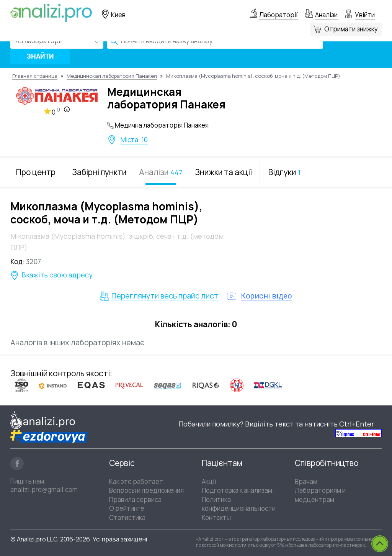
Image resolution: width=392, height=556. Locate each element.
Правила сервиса (135, 499)
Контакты (216, 517)
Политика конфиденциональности (239, 504)
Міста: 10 (134, 140)
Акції (209, 481)
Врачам (306, 481)
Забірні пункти (99, 172)
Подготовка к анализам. (238, 490)
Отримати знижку (351, 29)
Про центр (36, 172)
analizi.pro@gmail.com (44, 490)
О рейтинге (127, 508)
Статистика (127, 517)
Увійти (365, 15)
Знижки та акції (223, 172)
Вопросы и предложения (146, 490)
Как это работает (136, 481)
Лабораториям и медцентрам (320, 495)
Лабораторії (278, 15)
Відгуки (284, 172)
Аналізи (326, 15)
